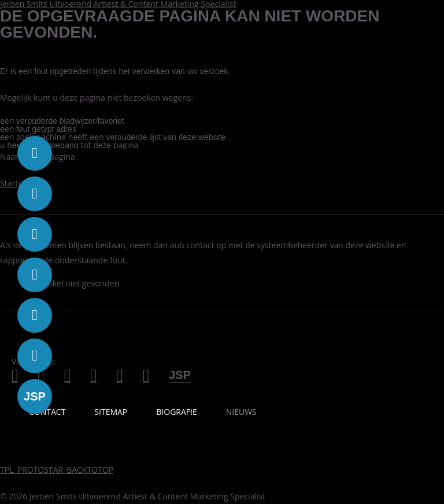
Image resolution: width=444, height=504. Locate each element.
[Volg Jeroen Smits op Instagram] (94, 379)
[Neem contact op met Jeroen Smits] (146, 379)
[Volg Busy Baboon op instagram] (35, 275)
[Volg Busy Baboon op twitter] (35, 194)
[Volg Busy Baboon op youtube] (35, 234)
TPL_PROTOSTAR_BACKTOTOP (57, 470)
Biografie (176, 412)
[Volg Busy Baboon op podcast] (35, 315)
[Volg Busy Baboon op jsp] (35, 396)
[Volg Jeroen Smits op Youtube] (68, 379)
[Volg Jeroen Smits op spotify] (120, 379)
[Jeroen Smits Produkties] (180, 379)
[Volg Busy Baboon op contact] (35, 356)
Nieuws (241, 412)
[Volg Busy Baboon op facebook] (35, 153)
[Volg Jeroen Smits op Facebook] (15, 379)
